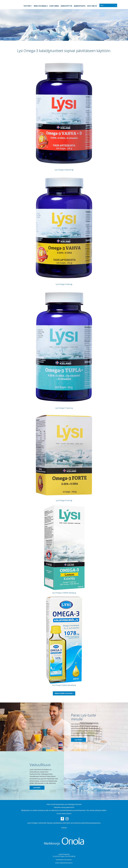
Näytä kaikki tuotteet (64, 693)
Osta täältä (92, 6)
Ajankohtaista (80, 6)
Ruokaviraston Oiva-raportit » (64, 860)
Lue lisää (79, 740)
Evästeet (64, 828)
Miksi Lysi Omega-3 (41, 6)
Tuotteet (28, 6)
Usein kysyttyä (66, 6)
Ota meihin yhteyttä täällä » (97, 810)
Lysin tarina (54, 6)
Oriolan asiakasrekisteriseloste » (64, 863)
